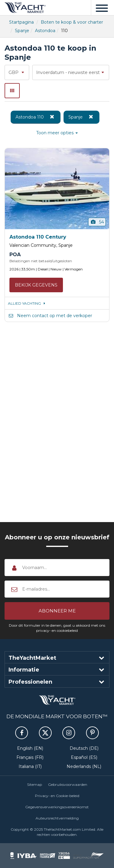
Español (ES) (84, 757)
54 (97, 222)
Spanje (22, 31)
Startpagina (21, 22)
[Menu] (102, 8)
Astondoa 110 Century (38, 237)
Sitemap (35, 784)
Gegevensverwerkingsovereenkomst (57, 807)
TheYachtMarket (25, 8)
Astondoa (45, 31)
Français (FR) (30, 757)
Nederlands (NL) (84, 766)
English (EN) (30, 748)
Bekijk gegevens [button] (36, 285)
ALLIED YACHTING (28, 303)
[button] (57, 611)
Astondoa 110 (36, 117)
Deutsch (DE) (84, 748)
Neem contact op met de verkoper (50, 316)
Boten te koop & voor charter (72, 22)
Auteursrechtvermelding (57, 818)
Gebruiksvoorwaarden (68, 784)
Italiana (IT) (30, 766)
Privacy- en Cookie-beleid (57, 796)
